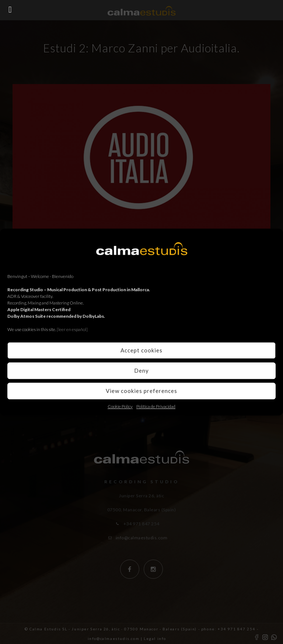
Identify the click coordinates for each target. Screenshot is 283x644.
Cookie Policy (120, 406)
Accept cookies (141, 350)
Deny (141, 370)
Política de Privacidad (156, 406)
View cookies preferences (141, 391)
